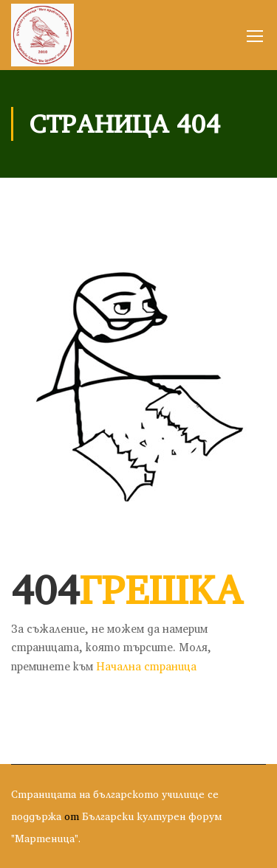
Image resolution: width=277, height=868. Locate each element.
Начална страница (146, 666)
